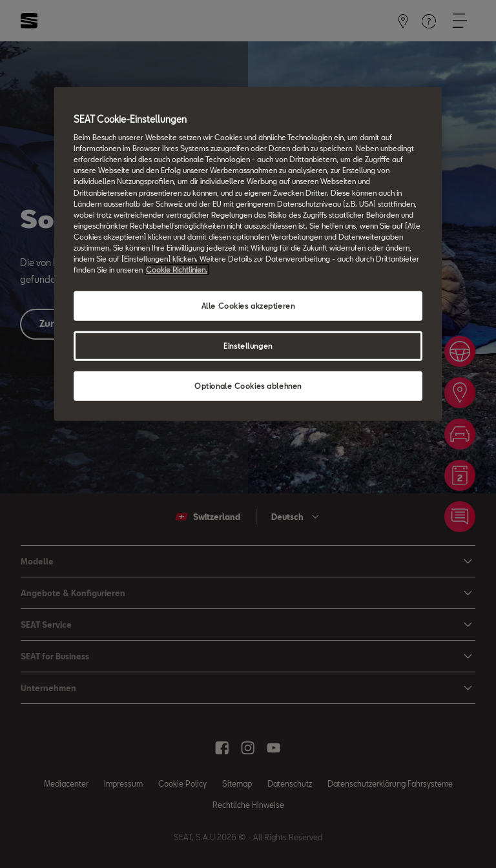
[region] (248, 253)
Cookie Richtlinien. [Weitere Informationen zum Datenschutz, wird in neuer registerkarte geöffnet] (177, 270)
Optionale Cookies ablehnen (248, 386)
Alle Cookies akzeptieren (248, 306)
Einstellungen (248, 346)
